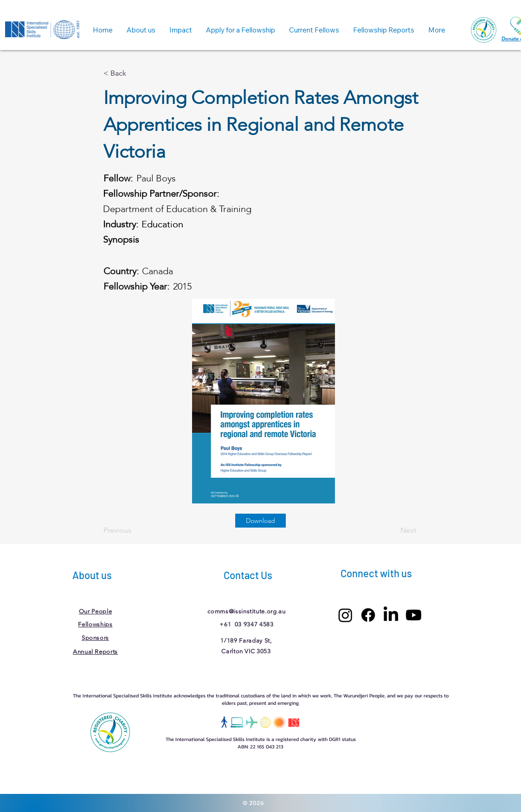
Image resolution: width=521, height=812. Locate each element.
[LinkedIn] (391, 615)
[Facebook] (368, 615)
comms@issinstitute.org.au (246, 611)
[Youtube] (414, 615)
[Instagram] (345, 615)
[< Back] (134, 73)
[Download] (260, 521)
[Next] (393, 530)
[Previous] (134, 530)
